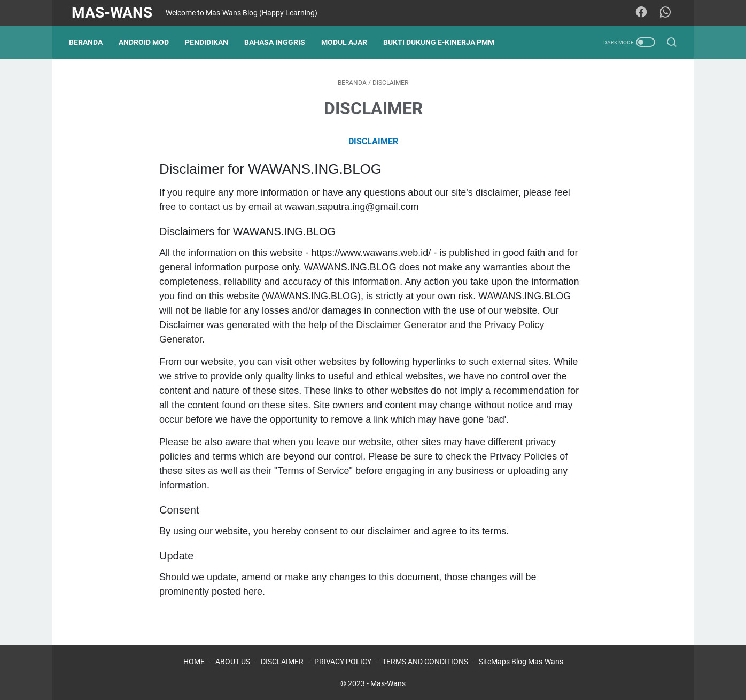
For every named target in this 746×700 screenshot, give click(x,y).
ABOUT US (233, 662)
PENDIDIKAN (209, 42)
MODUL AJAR (347, 42)
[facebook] (643, 13)
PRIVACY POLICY (343, 662)
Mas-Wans (112, 13)
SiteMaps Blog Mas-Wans (521, 662)
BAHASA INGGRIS (277, 42)
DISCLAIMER (373, 141)
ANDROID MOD (146, 42)
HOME (194, 662)
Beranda (88, 42)
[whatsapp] (667, 13)
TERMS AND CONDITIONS (425, 662)
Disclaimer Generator (401, 325)
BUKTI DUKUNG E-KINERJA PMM (441, 42)
